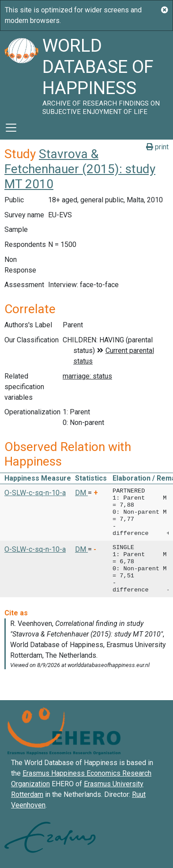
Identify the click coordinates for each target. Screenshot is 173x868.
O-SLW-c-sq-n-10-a (35, 493)
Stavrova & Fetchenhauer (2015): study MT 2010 (80, 169)
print (157, 147)
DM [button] (81, 493)
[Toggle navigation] (11, 128)
